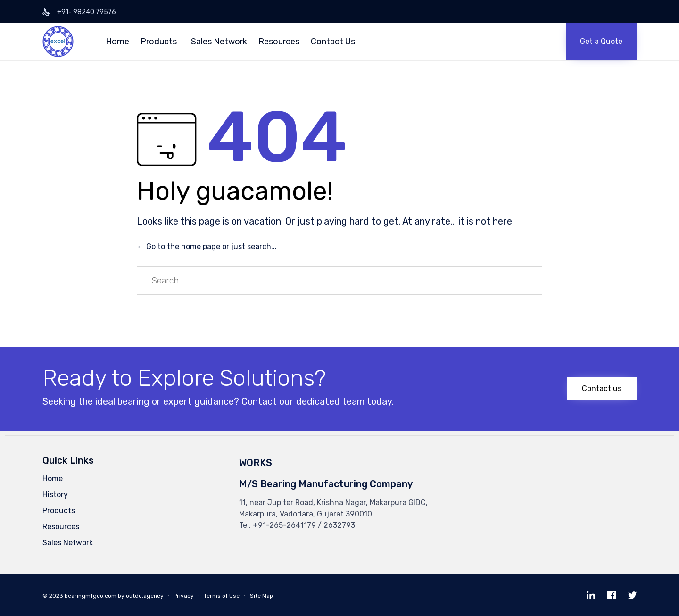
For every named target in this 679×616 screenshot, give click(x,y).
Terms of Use (222, 596)
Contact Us (333, 42)
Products (159, 42)
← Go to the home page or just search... (207, 246)
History (55, 495)
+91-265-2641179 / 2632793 (304, 525)
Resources (279, 42)
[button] (601, 42)
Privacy (184, 596)
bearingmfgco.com (91, 596)
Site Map (261, 596)
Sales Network (219, 42)
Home (117, 42)
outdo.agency (145, 596)
